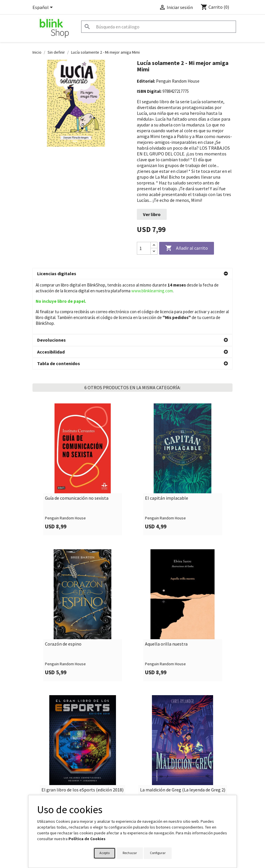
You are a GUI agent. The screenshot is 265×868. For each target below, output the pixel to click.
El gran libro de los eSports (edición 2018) (82, 735)
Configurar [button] (158, 853)
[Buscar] (159, 27)
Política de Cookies (87, 839)
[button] (132, 274)
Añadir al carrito (187, 248)
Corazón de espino (63, 590)
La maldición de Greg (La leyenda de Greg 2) (183, 735)
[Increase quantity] (154, 245)
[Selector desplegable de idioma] (44, 8)
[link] (82, 415)
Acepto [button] (105, 853)
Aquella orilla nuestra (166, 590)
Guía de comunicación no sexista (77, 444)
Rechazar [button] (130, 853)
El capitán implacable (167, 444)
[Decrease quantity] (154, 251)
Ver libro (152, 214)
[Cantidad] (144, 248)
